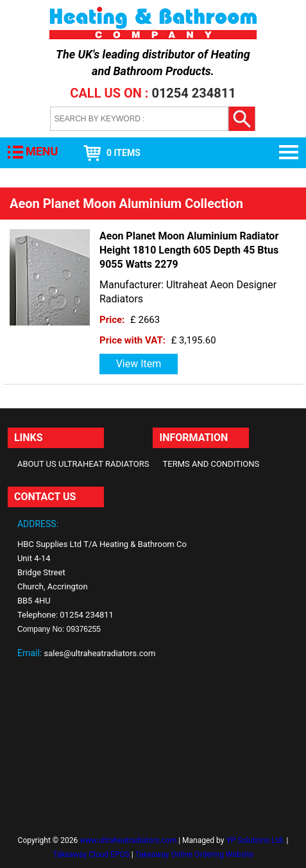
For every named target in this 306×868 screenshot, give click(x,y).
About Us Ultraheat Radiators (83, 464)
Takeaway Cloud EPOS (91, 855)
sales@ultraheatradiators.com (99, 653)
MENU (42, 151)
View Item (139, 364)
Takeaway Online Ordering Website (194, 855)
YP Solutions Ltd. (255, 840)
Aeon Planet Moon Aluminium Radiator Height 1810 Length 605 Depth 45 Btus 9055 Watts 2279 (189, 250)
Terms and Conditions (211, 464)
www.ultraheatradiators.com (128, 840)
